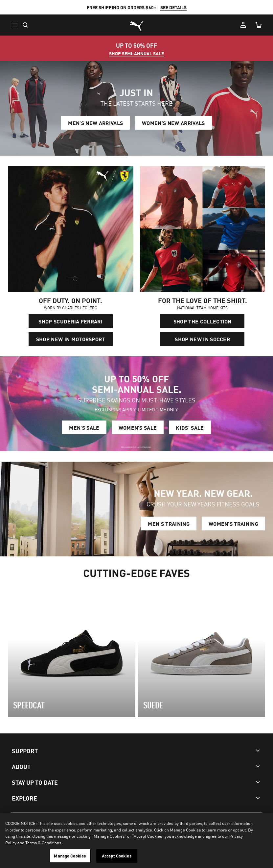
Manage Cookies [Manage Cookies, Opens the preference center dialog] (70, 856)
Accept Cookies (117, 856)
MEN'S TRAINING (169, 523)
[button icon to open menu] (14, 25)
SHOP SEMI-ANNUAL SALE (136, 53)
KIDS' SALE (190, 427)
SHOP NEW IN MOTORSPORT (71, 339)
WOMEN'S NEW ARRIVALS (173, 123)
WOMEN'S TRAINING (233, 523)
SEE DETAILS (173, 7)
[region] (136, 841)
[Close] (262, 824)
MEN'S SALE (84, 427)
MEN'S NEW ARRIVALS (95, 123)
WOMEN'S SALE (138, 427)
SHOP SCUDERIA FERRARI (70, 321)
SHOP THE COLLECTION (203, 321)
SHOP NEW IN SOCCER (202, 339)
